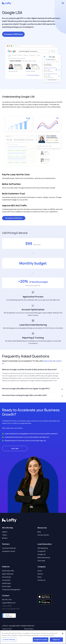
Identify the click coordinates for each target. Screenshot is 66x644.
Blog (39, 532)
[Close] (63, 634)
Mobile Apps (6, 583)
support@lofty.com (9, 603)
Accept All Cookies (41, 640)
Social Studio (7, 577)
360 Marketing (43, 548)
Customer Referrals (9, 548)
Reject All (56, 640)
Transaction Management (11, 590)
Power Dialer (6, 586)
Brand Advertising (44, 558)
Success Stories (43, 535)
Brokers (5, 538)
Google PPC (42, 551)
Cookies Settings (9, 640)
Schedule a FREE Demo (13, 34)
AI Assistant (6, 580)
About (40, 571)
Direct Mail (41, 561)
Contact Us (42, 580)
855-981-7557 (7, 600)
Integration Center (9, 551)
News (40, 577)
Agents (5, 532)
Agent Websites (8, 574)
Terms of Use (7, 629)
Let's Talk (15, 448)
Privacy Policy (29, 629)
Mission (40, 574)
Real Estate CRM (8, 571)
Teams (5, 535)
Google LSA (42, 554)
